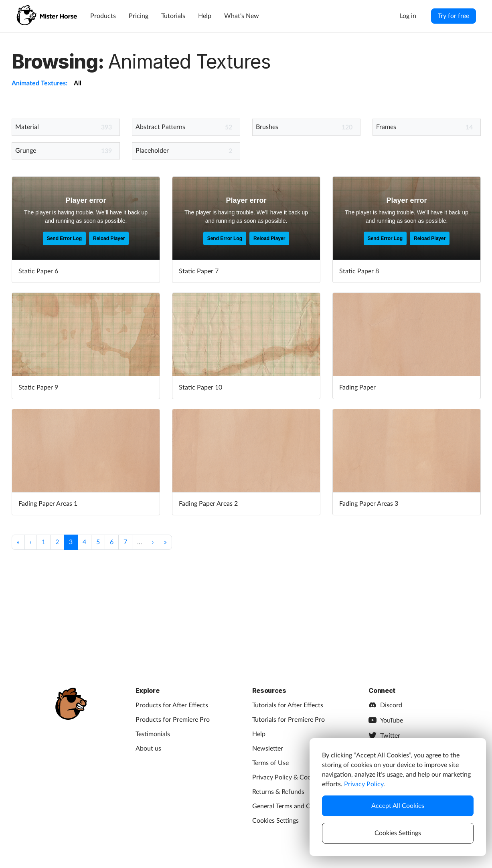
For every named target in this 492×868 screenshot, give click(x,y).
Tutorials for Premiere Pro (289, 720)
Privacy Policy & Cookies (287, 777)
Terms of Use (270, 763)
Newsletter (268, 749)
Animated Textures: (39, 83)
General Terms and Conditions (295, 806)
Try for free (454, 16)
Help (205, 16)
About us (148, 749)
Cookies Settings (275, 821)
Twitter (384, 736)
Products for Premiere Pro (173, 720)
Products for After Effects (172, 705)
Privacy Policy (364, 784)
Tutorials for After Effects (288, 705)
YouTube (386, 721)
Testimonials (153, 734)
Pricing (139, 16)
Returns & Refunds (278, 792)
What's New (242, 16)
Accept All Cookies (398, 806)
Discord (385, 705)
